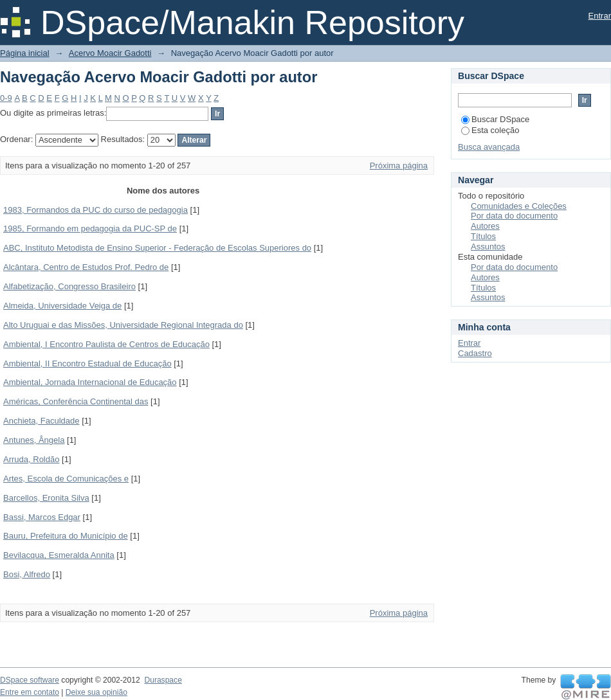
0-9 (6, 98)
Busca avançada (489, 147)
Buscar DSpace (495, 119)
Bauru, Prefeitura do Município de (66, 536)
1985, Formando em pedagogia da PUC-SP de (90, 229)
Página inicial (25, 53)
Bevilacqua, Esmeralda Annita (59, 555)
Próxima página (399, 166)
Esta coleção (490, 130)
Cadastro (475, 353)
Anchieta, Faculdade (41, 421)
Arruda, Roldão (31, 459)
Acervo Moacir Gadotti (110, 53)
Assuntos (488, 247)
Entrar (600, 16)
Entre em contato (30, 692)
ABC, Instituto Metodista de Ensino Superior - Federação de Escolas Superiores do (157, 248)
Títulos (483, 236)
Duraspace (163, 680)
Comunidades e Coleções (519, 206)
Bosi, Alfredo (27, 574)
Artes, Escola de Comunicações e (66, 479)
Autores (485, 226)
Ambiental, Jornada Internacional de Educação (90, 382)
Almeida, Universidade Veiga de (62, 306)
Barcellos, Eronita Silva (46, 498)
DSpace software (30, 680)
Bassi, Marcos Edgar (42, 517)
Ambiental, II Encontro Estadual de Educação (87, 363)
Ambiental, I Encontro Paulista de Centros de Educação (106, 344)
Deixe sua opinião (96, 692)
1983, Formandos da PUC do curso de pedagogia (96, 210)
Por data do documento (514, 216)
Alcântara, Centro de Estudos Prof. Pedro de (86, 267)
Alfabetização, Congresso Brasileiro (69, 286)
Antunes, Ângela (34, 440)
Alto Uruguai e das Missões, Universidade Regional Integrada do (123, 325)
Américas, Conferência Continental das (76, 401)
